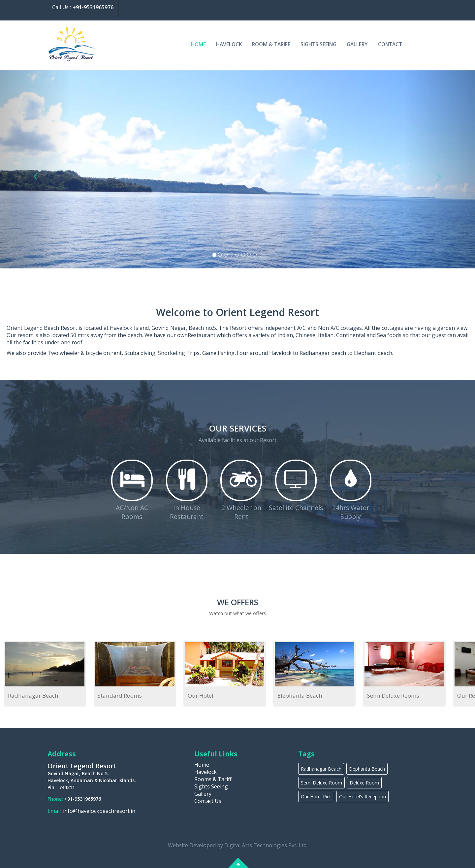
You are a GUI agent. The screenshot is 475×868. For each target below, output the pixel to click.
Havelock (229, 44)
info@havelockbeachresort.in (98, 811)
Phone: (56, 799)
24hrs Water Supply (351, 512)
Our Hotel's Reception (363, 797)
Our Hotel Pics (316, 797)
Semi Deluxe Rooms (392, 695)
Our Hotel (200, 695)
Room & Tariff (271, 44)
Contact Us (208, 801)
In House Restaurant (187, 512)
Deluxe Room (364, 783)
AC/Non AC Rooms (132, 512)
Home (198, 44)
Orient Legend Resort (82, 766)
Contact (390, 44)
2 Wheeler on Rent (241, 512)
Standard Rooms (119, 695)
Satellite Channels (296, 508)
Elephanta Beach (299, 695)
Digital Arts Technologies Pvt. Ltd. (266, 845)
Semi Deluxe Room (321, 783)
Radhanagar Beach (33, 695)
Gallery (357, 44)
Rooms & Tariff (213, 779)
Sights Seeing (318, 44)
